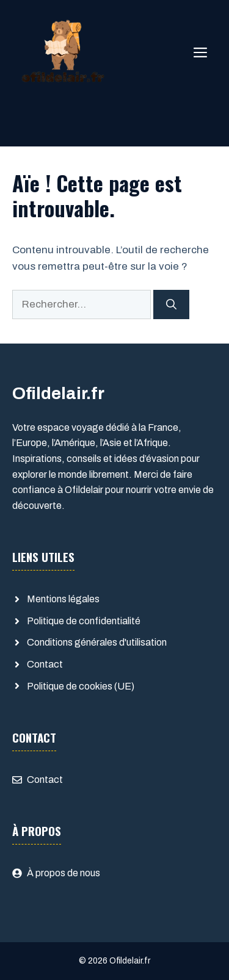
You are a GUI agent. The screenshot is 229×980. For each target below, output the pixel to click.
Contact (45, 664)
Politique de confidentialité (84, 621)
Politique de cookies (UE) (81, 686)
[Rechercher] (171, 304)
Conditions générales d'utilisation (97, 642)
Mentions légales (63, 599)
